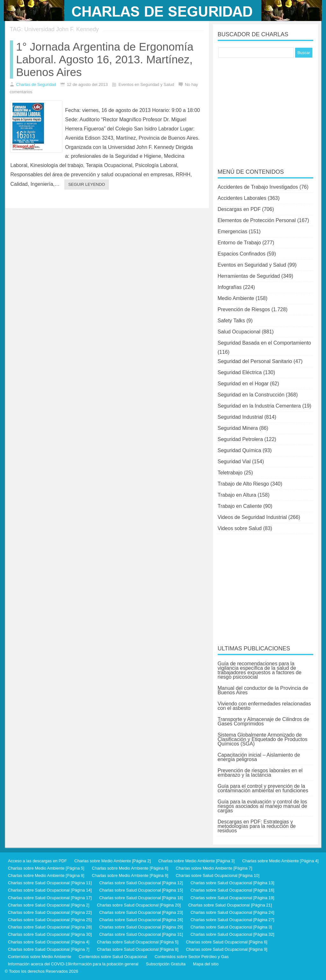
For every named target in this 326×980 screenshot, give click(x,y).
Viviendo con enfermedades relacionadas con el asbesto (264, 706)
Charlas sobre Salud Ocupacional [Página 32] (232, 934)
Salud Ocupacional (239, 332)
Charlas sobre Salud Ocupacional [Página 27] (232, 920)
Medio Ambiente (236, 298)
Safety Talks (231, 321)
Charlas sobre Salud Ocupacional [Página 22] (50, 912)
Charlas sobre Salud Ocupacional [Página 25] (50, 920)
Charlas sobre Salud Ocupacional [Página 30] (50, 934)
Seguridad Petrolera (240, 439)
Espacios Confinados (242, 254)
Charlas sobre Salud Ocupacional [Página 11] (50, 883)
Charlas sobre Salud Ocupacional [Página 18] (141, 898)
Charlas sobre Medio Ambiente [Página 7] (214, 868)
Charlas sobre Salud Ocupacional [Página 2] (49, 905)
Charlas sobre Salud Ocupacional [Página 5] (138, 942)
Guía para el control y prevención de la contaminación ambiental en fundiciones (263, 788)
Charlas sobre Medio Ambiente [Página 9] (130, 875)
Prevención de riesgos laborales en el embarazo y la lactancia (260, 773)
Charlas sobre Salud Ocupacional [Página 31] (141, 934)
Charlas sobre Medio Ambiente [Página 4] (280, 861)
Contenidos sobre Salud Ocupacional (113, 957)
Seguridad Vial (234, 462)
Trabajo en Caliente (240, 506)
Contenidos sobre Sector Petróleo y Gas (192, 957)
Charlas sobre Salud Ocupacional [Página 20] (139, 905)
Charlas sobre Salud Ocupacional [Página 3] (231, 927)
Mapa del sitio (206, 964)
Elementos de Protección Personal (257, 220)
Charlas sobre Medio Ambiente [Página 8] (46, 875)
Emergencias (233, 231)
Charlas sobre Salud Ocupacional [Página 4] (49, 942)
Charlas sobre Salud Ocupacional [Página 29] (141, 927)
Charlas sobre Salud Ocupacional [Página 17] (50, 898)
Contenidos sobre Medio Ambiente (40, 957)
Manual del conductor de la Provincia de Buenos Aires (263, 690)
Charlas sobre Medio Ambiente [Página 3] (196, 861)
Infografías (230, 287)
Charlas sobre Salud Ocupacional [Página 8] (138, 949)
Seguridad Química (240, 450)
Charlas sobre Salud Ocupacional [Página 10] (218, 875)
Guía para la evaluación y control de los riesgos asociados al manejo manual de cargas (262, 806)
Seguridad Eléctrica (240, 372)
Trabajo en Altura (237, 495)
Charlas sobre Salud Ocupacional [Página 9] (227, 949)
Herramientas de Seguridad (249, 276)
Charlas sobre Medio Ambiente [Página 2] (113, 861)
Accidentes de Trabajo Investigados (258, 187)
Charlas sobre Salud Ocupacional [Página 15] (141, 890)
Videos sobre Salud (240, 528)
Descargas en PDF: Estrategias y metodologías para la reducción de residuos (257, 826)
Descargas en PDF (239, 209)
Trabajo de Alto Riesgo (243, 484)
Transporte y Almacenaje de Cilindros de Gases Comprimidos (264, 721)
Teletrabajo (230, 473)
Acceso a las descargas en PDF (37, 861)
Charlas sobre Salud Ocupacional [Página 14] (50, 890)
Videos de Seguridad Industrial (252, 517)
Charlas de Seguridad (36, 84)
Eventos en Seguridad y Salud (252, 265)
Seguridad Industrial (240, 417)
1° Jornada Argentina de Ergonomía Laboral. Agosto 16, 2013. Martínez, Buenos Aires (105, 59)
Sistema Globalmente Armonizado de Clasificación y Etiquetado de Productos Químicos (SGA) (263, 739)
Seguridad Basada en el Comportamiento (265, 343)
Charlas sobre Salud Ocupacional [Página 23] (141, 912)
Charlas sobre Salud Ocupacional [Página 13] (232, 883)
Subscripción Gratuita (166, 964)
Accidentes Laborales (242, 198)
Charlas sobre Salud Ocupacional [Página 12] (141, 883)
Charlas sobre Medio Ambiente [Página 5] (46, 868)
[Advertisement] (266, 109)
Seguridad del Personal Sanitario (255, 361)
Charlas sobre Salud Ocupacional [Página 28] (50, 927)
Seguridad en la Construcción (251, 395)
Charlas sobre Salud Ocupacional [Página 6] (227, 942)
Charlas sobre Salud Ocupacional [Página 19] (232, 898)
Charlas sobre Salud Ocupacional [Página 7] (49, 949)
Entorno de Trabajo (239, 243)
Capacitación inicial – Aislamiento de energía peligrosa (259, 757)
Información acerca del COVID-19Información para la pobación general (73, 964)
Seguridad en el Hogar (243, 384)
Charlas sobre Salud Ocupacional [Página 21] (230, 905)
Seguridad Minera (238, 428)
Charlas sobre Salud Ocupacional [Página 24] (232, 912)
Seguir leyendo (87, 184)
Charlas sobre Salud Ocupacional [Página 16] (232, 890)
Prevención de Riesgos (244, 309)
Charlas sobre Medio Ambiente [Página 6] (130, 868)
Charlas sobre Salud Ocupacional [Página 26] (141, 920)
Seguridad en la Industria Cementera (259, 406)
